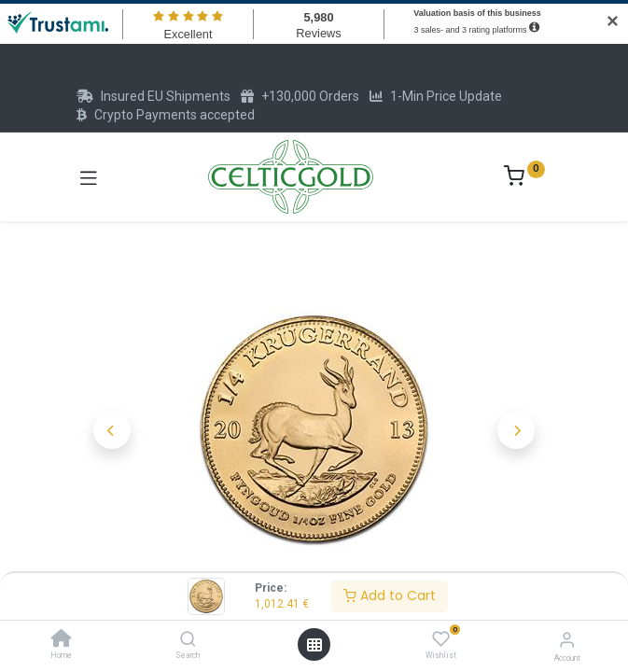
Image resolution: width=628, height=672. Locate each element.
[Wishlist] (441, 639)
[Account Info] (567, 640)
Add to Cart (390, 595)
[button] (112, 430)
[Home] (62, 640)
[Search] (188, 640)
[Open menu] (314, 645)
